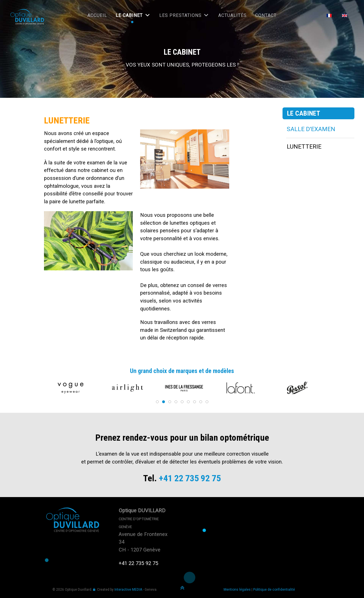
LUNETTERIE (304, 147)
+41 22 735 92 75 (190, 478)
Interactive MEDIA (128, 590)
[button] (58, 388)
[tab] (156, 402)
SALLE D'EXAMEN (311, 129)
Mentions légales (237, 590)
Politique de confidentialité (274, 590)
